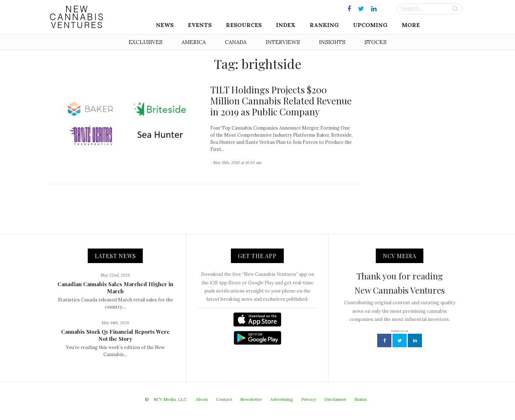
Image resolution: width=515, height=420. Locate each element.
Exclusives (145, 42)
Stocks (375, 42)
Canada (236, 42)
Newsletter (251, 399)
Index (286, 25)
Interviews (283, 42)
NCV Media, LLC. (170, 399)
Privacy (309, 399)
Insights (332, 42)
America (194, 42)
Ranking (324, 25)
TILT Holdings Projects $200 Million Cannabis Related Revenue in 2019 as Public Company (281, 101)
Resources (244, 25)
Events (200, 25)
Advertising (282, 399)
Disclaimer (335, 399)
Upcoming (370, 25)
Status (361, 399)
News (165, 25)
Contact (224, 399)
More (411, 25)
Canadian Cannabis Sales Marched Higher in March (115, 288)
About (202, 399)
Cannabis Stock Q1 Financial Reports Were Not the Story (115, 335)
